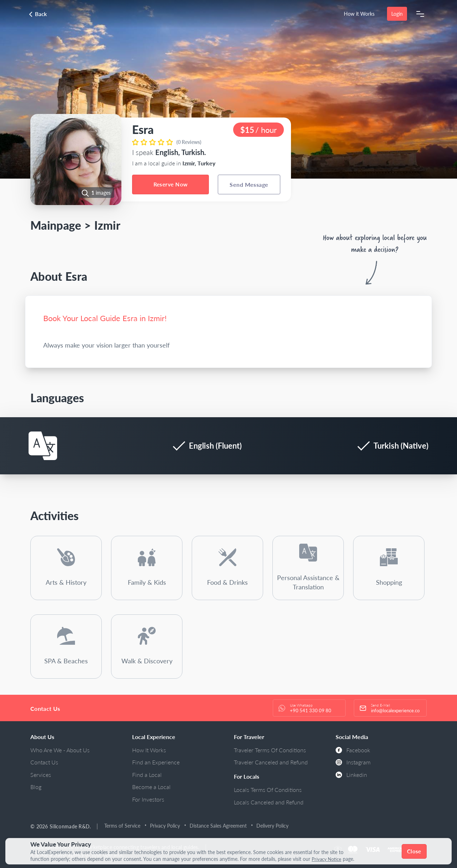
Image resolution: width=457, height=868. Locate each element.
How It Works (149, 750)
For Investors (148, 799)
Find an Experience (156, 762)
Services (41, 775)
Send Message (249, 184)
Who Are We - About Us (60, 750)
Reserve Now (171, 184)
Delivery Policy (273, 826)
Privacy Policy (165, 826)
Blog (36, 787)
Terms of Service (123, 826)
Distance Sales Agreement (219, 826)
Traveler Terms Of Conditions (270, 750)
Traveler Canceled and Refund (271, 762)
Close (414, 851)
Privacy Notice (328, 859)
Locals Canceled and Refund (269, 802)
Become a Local (151, 787)
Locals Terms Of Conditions (268, 790)
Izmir (107, 225)
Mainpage (56, 225)
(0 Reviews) (189, 142)
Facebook (353, 750)
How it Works (359, 14)
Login (397, 14)
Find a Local (147, 775)
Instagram (353, 762)
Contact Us (44, 762)
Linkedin (351, 775)
